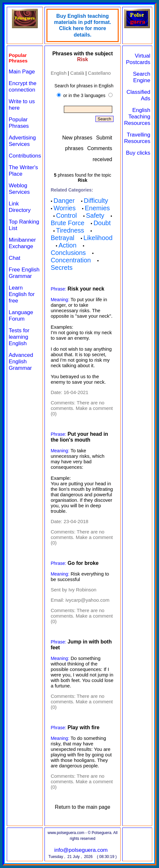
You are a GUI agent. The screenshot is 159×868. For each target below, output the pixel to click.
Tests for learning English (19, 337)
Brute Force (67, 223)
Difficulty (96, 201)
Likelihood (98, 238)
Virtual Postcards (138, 59)
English (59, 73)
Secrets (62, 268)
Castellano (99, 73)
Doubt (102, 223)
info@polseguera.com (81, 850)
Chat (15, 258)
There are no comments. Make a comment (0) (82, 408)
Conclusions (68, 253)
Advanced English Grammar (21, 362)
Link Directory (20, 207)
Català (77, 73)
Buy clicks (138, 153)
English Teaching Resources (137, 117)
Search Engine (142, 77)
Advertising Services (22, 141)
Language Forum (21, 316)
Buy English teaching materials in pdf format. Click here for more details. (82, 25)
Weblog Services (19, 189)
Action (68, 245)
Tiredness (70, 230)
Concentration (71, 260)
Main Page (22, 72)
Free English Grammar (24, 273)
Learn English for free (22, 294)
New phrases (77, 138)
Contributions (25, 156)
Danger (64, 201)
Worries (65, 208)
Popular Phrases (19, 123)
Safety (95, 215)
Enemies (97, 208)
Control (66, 215)
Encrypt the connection (23, 87)
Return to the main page (83, 807)
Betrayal (62, 238)
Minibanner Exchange (22, 243)
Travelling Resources (137, 138)
